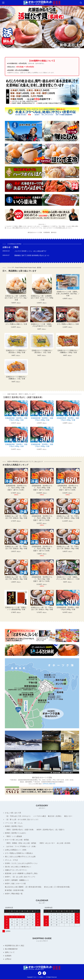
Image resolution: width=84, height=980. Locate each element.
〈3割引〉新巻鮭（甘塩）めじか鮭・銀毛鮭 (21, 843)
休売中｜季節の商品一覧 (14, 894)
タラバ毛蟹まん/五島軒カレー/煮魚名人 (19, 853)
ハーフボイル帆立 (40, 816)
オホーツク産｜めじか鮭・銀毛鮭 (17, 840)
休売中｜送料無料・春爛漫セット (17, 880)
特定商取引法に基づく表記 (15, 946)
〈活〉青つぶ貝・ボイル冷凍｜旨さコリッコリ (22, 820)
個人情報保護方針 (11, 949)
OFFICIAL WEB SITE (49, 784)
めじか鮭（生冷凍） (64, 843)
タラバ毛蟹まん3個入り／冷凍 (68, 324)
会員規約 (8, 956)
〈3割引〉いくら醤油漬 (13, 836)
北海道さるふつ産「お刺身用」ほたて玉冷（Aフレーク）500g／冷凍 (42, 298)
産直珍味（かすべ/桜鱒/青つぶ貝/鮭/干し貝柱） (22, 873)
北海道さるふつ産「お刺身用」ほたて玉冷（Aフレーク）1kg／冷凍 (16, 298)
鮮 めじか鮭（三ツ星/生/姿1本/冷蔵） (58, 887)
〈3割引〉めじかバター (47, 843)
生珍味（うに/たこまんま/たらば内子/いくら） (22, 863)
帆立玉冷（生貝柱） (55, 816)
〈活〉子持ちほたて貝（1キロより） (18, 816)
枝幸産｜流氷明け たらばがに (16, 833)
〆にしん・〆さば (11, 860)
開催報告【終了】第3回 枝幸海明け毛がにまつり (32, 255)
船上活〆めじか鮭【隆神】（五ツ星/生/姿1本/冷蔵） (24, 887)
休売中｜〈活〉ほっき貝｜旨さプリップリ (20, 877)
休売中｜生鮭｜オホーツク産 (15, 884)
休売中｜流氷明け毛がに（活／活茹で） (51, 830)
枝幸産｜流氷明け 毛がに (14, 826)
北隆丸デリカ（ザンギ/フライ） (16, 870)
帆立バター (68, 816)
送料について (10, 952)
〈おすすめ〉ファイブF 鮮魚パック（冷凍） (21, 846)
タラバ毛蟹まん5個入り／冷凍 (16, 324)
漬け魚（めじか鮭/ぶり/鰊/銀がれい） (18, 867)
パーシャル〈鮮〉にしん (14, 823)
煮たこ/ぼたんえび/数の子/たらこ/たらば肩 (20, 857)
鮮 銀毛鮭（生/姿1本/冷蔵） (15, 890)
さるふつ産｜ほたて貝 (13, 813)
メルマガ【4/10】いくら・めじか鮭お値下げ (30, 251)
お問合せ (8, 959)
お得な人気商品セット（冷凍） (16, 850)
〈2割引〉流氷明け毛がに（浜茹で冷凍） (20, 830)
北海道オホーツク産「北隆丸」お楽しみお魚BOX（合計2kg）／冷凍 (68, 294)
